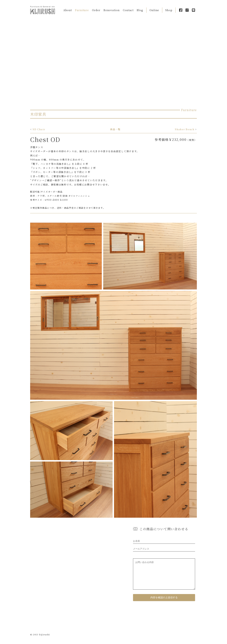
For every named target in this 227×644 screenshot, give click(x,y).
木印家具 (38, 114)
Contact (128, 10)
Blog (140, 10)
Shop (169, 10)
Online (154, 10)
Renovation (112, 10)
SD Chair (39, 129)
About (68, 10)
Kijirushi (43, 10)
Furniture (82, 10)
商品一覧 (115, 129)
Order (96, 10)
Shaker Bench (185, 129)
